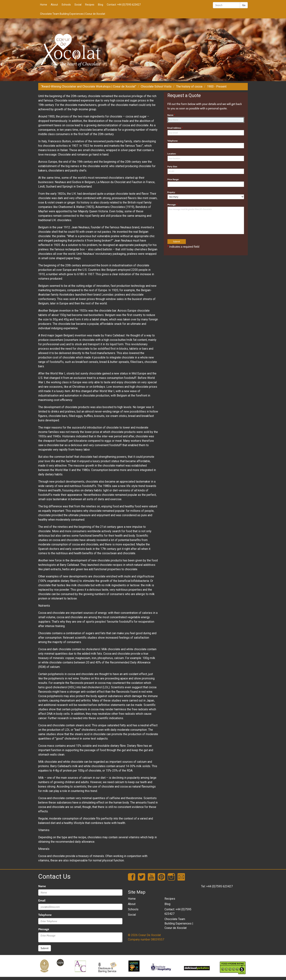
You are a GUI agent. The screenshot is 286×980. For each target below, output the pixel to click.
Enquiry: (171, 192)
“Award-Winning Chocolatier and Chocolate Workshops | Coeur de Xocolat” (89, 86)
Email (42, 900)
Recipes (90, 5)
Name (42, 886)
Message (44, 929)
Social (78, 5)
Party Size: (172, 166)
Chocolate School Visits (156, 86)
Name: (171, 115)
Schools (66, 5)
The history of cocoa (189, 86)
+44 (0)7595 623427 (219, 886)
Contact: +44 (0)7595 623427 (124, 5)
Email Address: (175, 128)
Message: (173, 205)
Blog (101, 5)
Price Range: (173, 179)
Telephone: (173, 141)
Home (44, 5)
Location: (172, 154)
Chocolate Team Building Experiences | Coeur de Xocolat (73, 14)
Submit (45, 948)
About (54, 5)
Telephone (45, 915)
